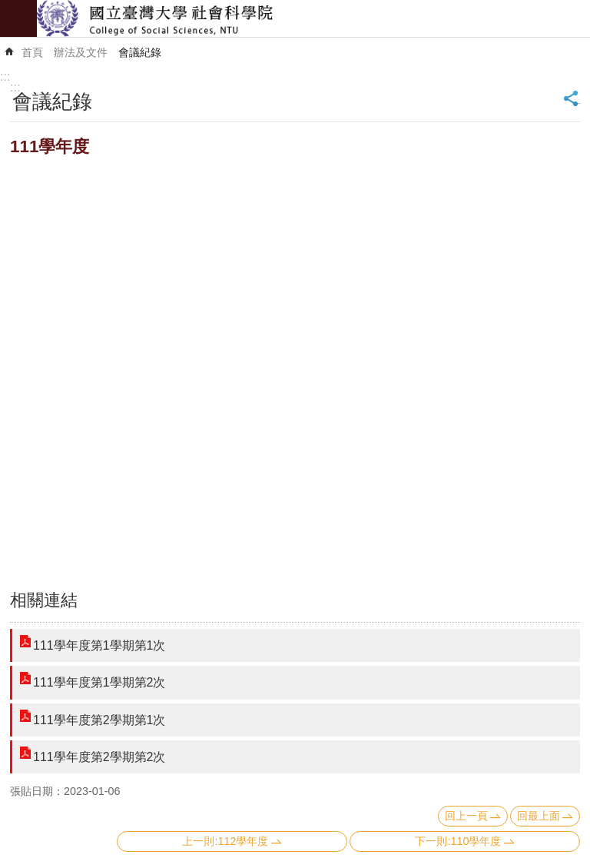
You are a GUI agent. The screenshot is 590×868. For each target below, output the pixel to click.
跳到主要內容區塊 (8, 8)
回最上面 (539, 816)
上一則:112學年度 (225, 841)
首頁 (32, 52)
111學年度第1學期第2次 (99, 682)
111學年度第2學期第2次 (99, 757)
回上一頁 (466, 816)
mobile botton (18, 18)
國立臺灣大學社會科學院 (313, 18)
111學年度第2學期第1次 (99, 720)
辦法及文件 (81, 52)
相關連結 (44, 600)
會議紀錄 (140, 52)
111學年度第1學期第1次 (99, 645)
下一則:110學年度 (458, 841)
